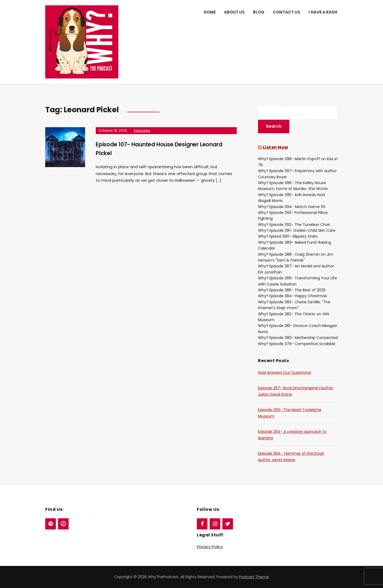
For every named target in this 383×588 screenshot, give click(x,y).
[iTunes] (63, 524)
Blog (259, 12)
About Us (234, 12)
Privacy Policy (210, 547)
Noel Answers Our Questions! (285, 372)
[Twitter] (228, 524)
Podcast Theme (254, 577)
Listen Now (276, 147)
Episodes (142, 131)
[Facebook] (202, 524)
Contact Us (287, 12)
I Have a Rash (323, 12)
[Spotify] (51, 524)
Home (210, 12)
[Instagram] (215, 524)
